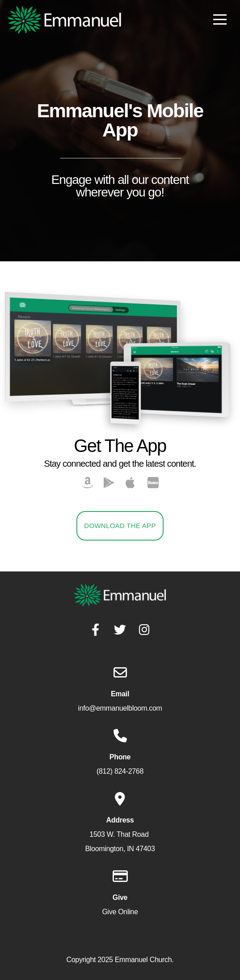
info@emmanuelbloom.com (120, 708)
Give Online (120, 912)
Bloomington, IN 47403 (120, 849)
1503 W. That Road (120, 834)
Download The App (120, 526)
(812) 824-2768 (120, 771)
